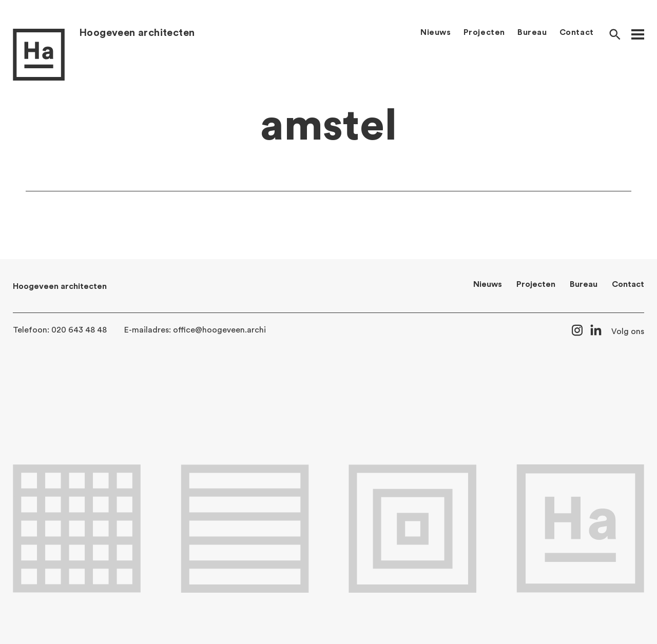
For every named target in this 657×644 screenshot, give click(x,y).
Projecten (484, 32)
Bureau (532, 32)
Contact (577, 32)
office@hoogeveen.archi (219, 330)
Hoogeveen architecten (137, 33)
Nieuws (436, 32)
